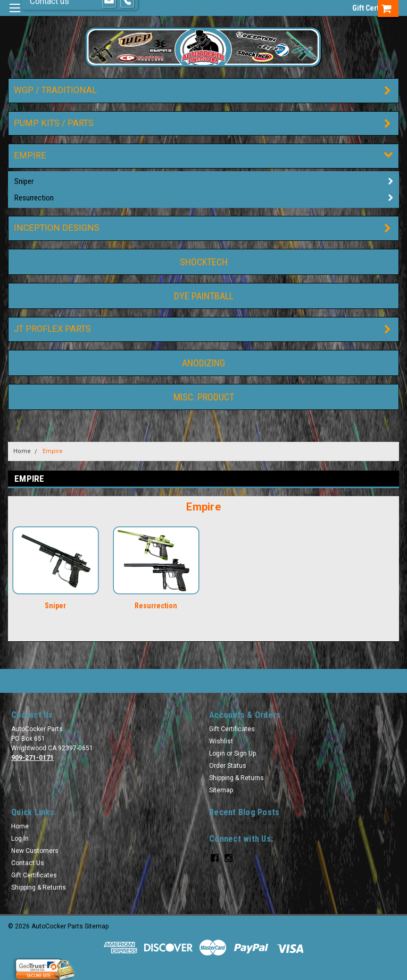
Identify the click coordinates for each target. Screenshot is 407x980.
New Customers (35, 851)
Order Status (228, 766)
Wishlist (221, 741)
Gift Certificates (232, 729)
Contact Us (28, 863)
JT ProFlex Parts (52, 329)
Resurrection (34, 198)
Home (22, 451)
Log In (20, 839)
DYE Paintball (204, 296)
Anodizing (203, 363)
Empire (30, 156)
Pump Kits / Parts (54, 123)
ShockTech (204, 262)
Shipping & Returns (236, 778)
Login (217, 753)
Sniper (24, 181)
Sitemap (221, 790)
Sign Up (245, 753)
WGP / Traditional (55, 90)
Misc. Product (204, 397)
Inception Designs (57, 228)
